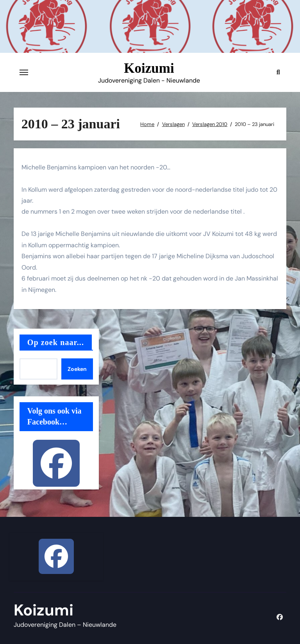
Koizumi (149, 68)
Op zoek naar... (56, 342)
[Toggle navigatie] (24, 72)
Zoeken (77, 369)
